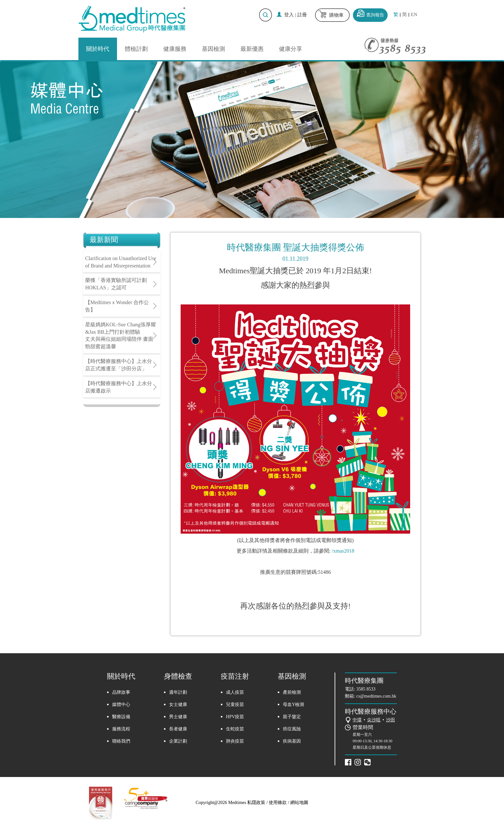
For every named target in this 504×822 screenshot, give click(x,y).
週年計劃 (178, 692)
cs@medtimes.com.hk (376, 696)
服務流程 (121, 729)
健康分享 (291, 49)
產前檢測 (292, 692)
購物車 (336, 15)
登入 (289, 15)
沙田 (391, 720)
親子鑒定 (292, 717)
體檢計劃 (136, 49)
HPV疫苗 (235, 717)
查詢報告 (375, 15)
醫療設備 (121, 717)
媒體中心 (121, 705)
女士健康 (178, 705)
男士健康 (178, 717)
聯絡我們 (121, 741)
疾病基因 (292, 741)
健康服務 (175, 49)
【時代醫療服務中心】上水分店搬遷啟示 (119, 387)
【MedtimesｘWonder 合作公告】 (117, 306)
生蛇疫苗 (235, 729)
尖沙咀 (374, 720)
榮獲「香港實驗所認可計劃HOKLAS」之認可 (116, 284)
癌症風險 (292, 729)
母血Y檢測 (293, 705)
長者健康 (178, 729)
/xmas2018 (343, 551)
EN (414, 15)
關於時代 (98, 49)
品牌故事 (121, 692)
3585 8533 (366, 689)
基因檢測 (213, 49)
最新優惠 (252, 49)
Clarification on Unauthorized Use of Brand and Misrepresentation (121, 262)
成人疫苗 (235, 692)
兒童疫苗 (235, 705)
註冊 (302, 15)
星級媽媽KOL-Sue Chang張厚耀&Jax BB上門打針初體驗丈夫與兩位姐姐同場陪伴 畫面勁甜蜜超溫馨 (121, 336)
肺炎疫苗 (235, 741)
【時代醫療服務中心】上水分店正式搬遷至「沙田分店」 (119, 365)
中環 (357, 720)
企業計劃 (178, 741)
